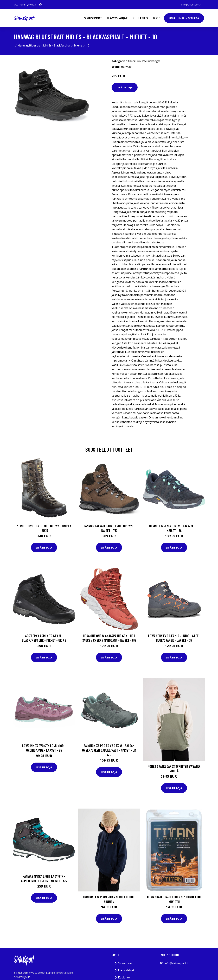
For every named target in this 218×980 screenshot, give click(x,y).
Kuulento (140, 18)
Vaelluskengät (151, 61)
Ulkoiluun (134, 61)
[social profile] (40, 5)
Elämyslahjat (117, 18)
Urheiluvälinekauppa (184, 18)
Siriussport (93, 18)
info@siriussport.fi (191, 5)
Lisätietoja (125, 87)
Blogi (157, 18)
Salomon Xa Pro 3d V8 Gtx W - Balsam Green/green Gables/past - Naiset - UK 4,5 (109, 750)
